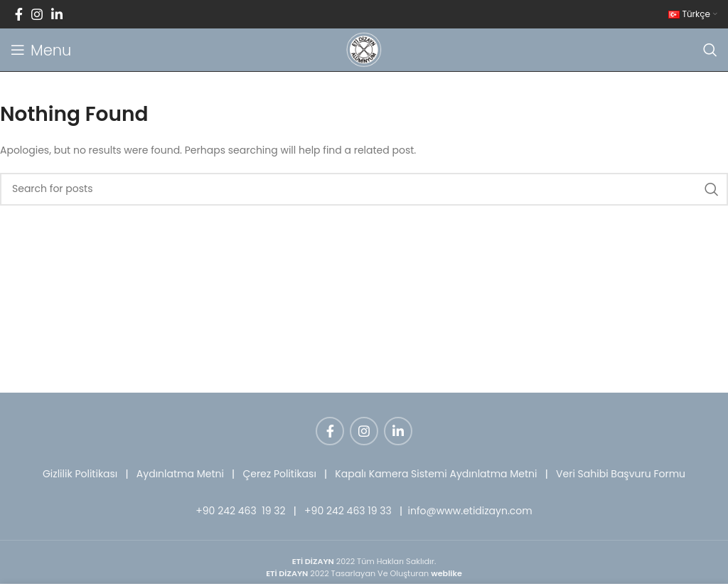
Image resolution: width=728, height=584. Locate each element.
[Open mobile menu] (41, 50)
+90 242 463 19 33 (348, 511)
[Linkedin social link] (57, 14)
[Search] (710, 50)
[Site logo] (364, 49)
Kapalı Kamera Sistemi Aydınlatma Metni (436, 474)
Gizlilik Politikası (80, 474)
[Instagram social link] (37, 14)
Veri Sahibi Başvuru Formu (621, 474)
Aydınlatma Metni (180, 474)
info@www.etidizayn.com (470, 511)
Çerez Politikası (279, 474)
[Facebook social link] (19, 14)
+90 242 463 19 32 (240, 511)
